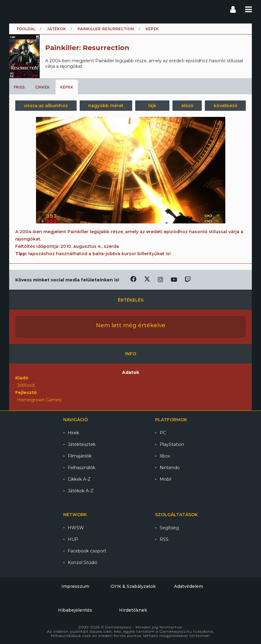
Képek (67, 87)
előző (187, 106)
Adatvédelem (188, 586)
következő (225, 106)
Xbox (165, 456)
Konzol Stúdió (83, 563)
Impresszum (75, 586)
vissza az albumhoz (46, 106)
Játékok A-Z (81, 491)
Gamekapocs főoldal (15, 9)
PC (163, 433)
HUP (73, 539)
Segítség (169, 528)
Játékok (56, 29)
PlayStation (172, 444)
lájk (152, 106)
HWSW (76, 528)
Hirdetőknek (133, 610)
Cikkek (42, 87)
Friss (19, 87)
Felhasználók (82, 468)
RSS (164, 539)
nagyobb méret (106, 106)
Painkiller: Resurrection (106, 29)
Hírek (73, 433)
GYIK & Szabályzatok (133, 586)
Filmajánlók (80, 456)
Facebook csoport (87, 551)
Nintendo (170, 468)
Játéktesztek (82, 444)
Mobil (165, 479)
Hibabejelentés (75, 610)
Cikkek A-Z (79, 479)
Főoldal (26, 29)
